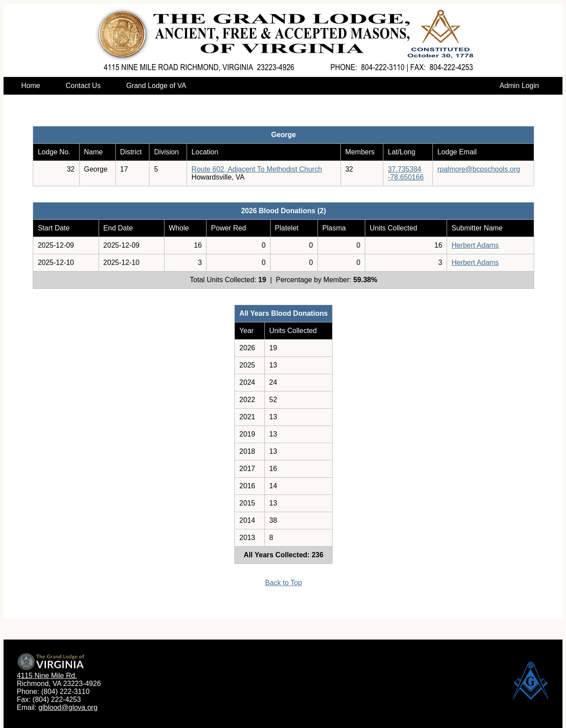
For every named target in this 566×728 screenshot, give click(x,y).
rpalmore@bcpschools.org (479, 169)
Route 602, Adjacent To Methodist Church (257, 169)
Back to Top (284, 583)
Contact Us (83, 86)
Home (31, 86)
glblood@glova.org (68, 707)
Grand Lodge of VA (156, 86)
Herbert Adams (475, 245)
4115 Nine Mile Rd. (47, 676)
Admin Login (519, 86)
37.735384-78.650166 (406, 173)
